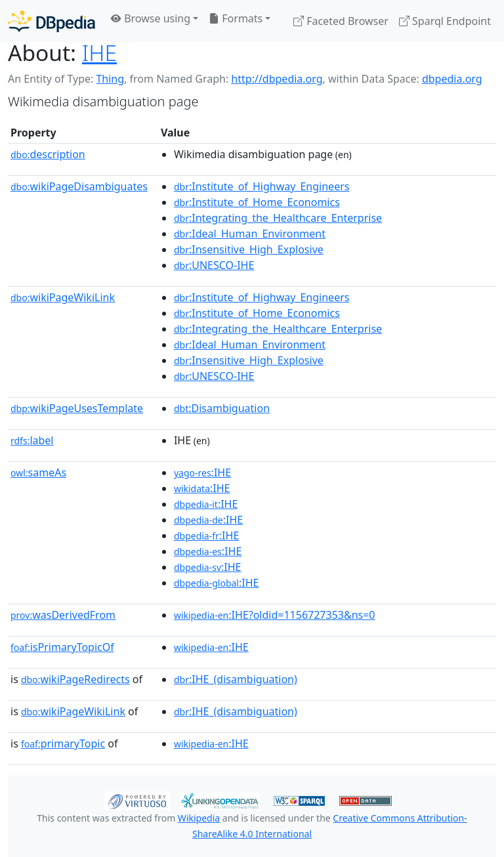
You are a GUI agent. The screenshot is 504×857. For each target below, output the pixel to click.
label (32, 440)
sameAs (38, 472)
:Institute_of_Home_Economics (257, 202)
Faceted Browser (341, 21)
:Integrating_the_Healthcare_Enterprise (278, 218)
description (48, 154)
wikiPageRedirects (75, 679)
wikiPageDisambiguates (79, 186)
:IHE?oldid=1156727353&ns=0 (275, 615)
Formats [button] (236, 18)
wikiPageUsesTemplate (77, 408)
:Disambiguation (222, 408)
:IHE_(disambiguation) (236, 679)
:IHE (202, 472)
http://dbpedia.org (277, 79)
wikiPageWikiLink (63, 297)
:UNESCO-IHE (214, 265)
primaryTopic (63, 743)
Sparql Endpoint (445, 21)
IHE (99, 52)
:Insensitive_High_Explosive (249, 249)
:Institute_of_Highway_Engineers (262, 186)
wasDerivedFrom (63, 615)
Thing (110, 79)
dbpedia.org (452, 79)
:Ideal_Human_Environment (250, 234)
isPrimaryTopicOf (62, 647)
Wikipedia (199, 818)
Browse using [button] (151, 18)
